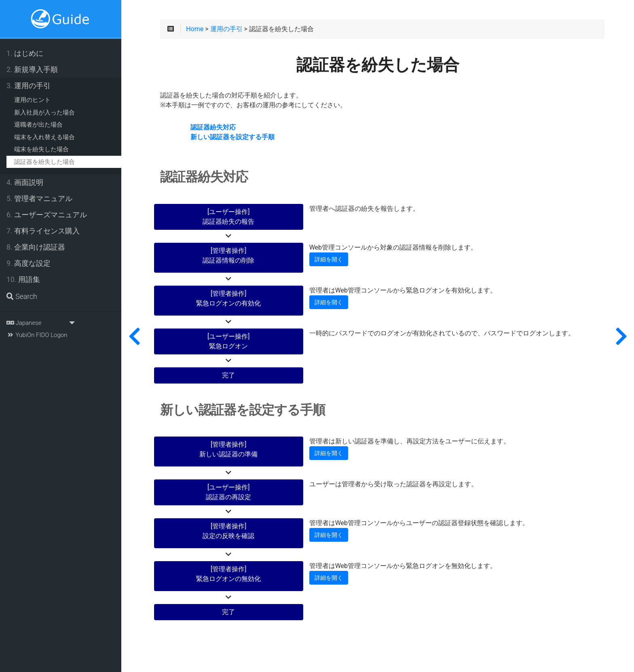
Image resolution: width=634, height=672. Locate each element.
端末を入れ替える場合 (44, 137)
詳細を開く (329, 259)
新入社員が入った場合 (44, 112)
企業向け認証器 (36, 247)
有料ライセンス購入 (43, 231)
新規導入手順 (32, 70)
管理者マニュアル (39, 199)
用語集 (23, 280)
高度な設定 (29, 263)
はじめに (25, 53)
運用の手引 (29, 86)
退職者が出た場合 (38, 125)
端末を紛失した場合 (41, 149)
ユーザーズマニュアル (47, 215)
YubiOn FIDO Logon (37, 335)
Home (195, 29)
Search (22, 297)
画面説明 (25, 182)
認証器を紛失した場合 (44, 162)
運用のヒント (32, 100)
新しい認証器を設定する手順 (232, 137)
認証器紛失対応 (213, 127)
